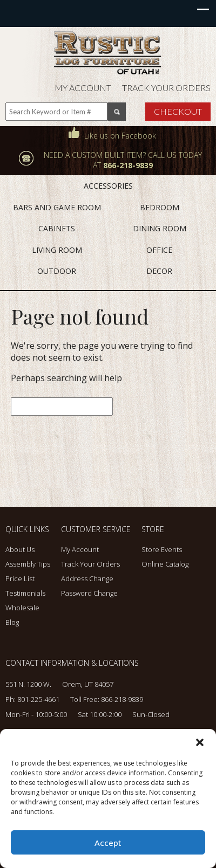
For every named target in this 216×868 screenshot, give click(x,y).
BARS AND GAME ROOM (57, 207)
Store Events (162, 549)
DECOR (159, 271)
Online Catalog (165, 564)
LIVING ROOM (57, 250)
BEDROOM (160, 207)
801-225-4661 (38, 699)
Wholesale (22, 608)
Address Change (87, 578)
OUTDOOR (57, 271)
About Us (20, 549)
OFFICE (159, 250)
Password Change (89, 593)
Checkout (178, 111)
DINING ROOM (160, 228)
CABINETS (57, 228)
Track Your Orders (166, 88)
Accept (108, 843)
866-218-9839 (122, 699)
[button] (200, 742)
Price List (20, 578)
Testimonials (25, 593)
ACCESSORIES (108, 186)
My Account (83, 88)
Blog (12, 622)
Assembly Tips (28, 564)
